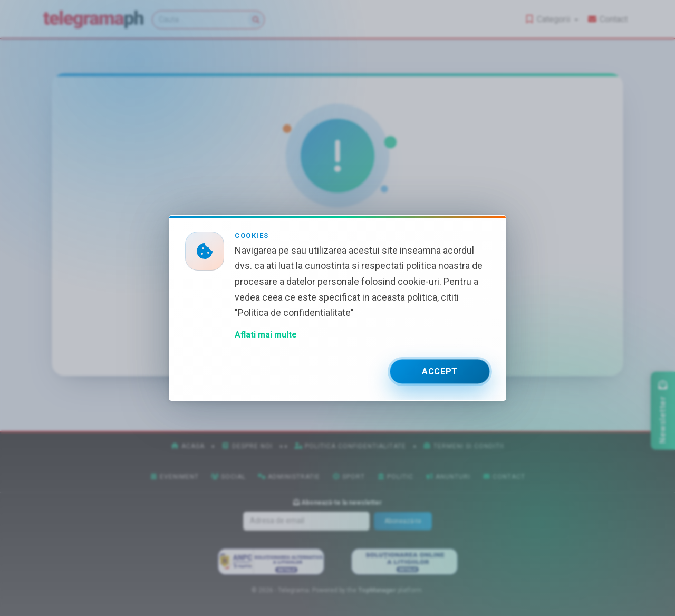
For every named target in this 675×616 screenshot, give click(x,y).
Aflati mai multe (266, 335)
